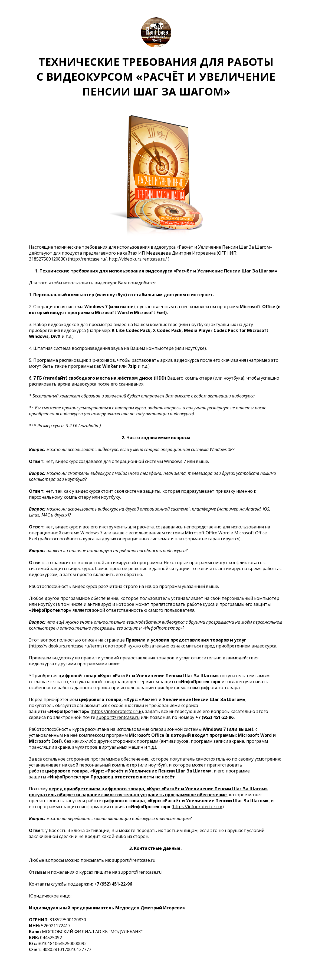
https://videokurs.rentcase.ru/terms (66, 646)
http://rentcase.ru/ (88, 259)
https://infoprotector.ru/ (117, 711)
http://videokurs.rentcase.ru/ (138, 259)
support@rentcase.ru (118, 717)
